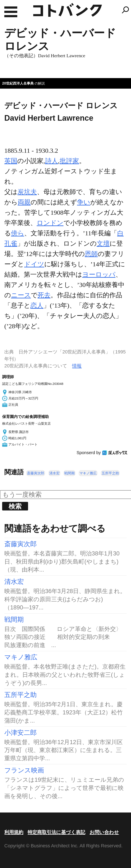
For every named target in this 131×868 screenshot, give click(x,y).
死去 (44, 295)
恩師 (91, 254)
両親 (24, 202)
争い (84, 202)
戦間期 (69, 473)
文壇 (103, 243)
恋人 (37, 305)
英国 (11, 161)
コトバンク (68, 10)
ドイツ (34, 264)
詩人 (52, 161)
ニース (21, 295)
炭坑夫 (27, 192)
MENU (11, 12)
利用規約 (14, 832)
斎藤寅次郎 (36, 473)
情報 (77, 366)
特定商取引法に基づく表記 (56, 832)
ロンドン (50, 223)
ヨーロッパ (99, 274)
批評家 (69, 161)
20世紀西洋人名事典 (18, 83)
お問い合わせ (104, 832)
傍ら (18, 233)
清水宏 (54, 473)
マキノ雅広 (88, 473)
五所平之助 (110, 473)
